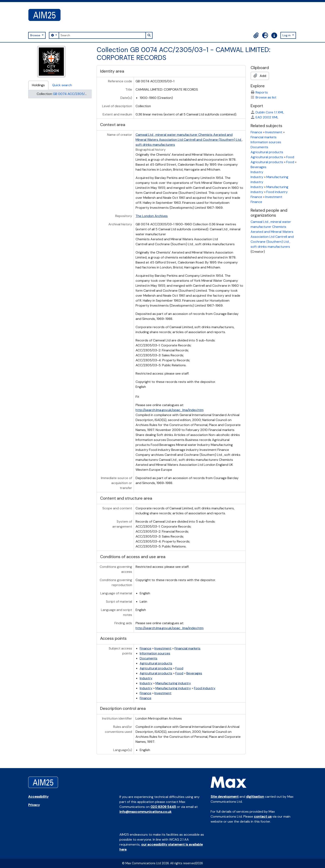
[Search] (102, 35)
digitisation (255, 797)
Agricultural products (156, 663)
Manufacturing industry (173, 683)
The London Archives (152, 216)
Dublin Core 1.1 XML (267, 112)
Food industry (205, 688)
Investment (163, 648)
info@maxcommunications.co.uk (145, 812)
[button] (256, 35)
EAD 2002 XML (264, 117)
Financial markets (187, 648)
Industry (146, 678)
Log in (287, 35)
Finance (146, 648)
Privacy (34, 805)
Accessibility (38, 797)
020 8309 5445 (163, 807)
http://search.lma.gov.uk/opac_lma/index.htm (170, 410)
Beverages (194, 673)
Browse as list (263, 97)
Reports (259, 92)
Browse (36, 35)
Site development (225, 797)
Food (179, 668)
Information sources (155, 653)
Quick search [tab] (62, 85)
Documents (149, 658)
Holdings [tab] (38, 85)
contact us (263, 816)
